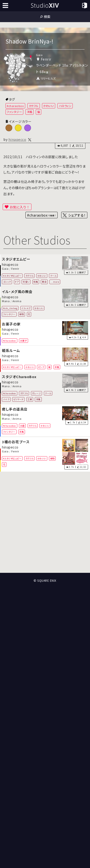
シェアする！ (77, 215)
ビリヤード (18, 399)
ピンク (41, 367)
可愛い (26, 281)
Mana (6, 301)
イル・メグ (26, 308)
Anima (17, 301)
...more (55, 281)
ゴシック (7, 281)
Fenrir (15, 269)
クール (53, 275)
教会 (44, 281)
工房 (30, 399)
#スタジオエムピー (12, 275)
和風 (36, 281)
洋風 (30, 112)
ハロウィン (65, 106)
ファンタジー (14, 112)
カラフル (34, 106)
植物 (21, 314)
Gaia (5, 269)
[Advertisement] (45, 522)
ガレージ (36, 393)
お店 (22, 426)
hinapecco (17, 139)
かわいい (48, 106)
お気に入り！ (20, 207)
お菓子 (24, 340)
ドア (17, 281)
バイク (6, 399)
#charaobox (15, 106)
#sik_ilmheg (10, 308)
